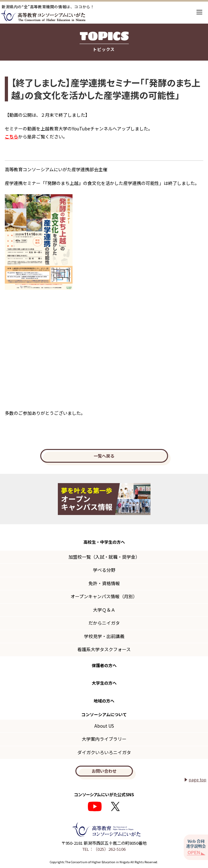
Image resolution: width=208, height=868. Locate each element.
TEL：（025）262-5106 (104, 849)
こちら (12, 136)
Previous (9, 499)
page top (198, 780)
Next (199, 499)
